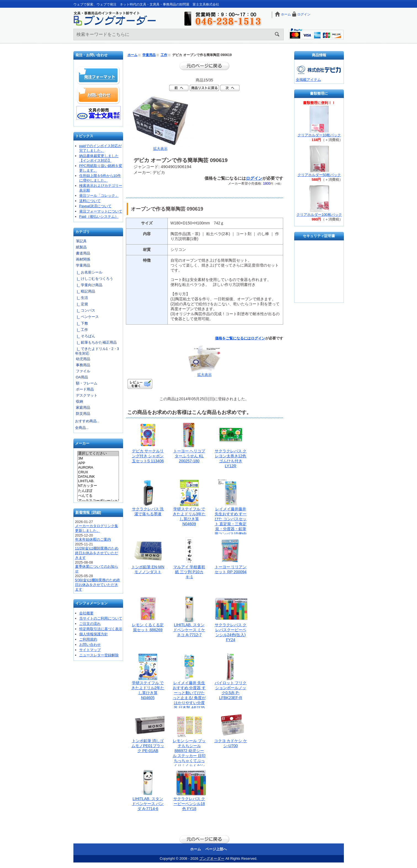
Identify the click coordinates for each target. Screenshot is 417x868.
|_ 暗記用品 (85, 291)
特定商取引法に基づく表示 (101, 629)
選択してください (98, 454)
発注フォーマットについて (101, 211)
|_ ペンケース (87, 317)
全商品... (82, 428)
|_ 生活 (82, 298)
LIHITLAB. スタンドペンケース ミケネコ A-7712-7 (189, 630)
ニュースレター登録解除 (99, 655)
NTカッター (98, 486)
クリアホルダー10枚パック (319, 135)
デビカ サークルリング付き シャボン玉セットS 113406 (148, 456)
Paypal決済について (95, 206)
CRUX (98, 472)
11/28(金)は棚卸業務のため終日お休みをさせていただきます (97, 553)
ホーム (286, 14)
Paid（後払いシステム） (99, 217)
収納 (79, 401)
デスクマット (87, 395)
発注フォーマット (99, 76)
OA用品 (82, 377)
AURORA (98, 468)
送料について (90, 201)
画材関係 (83, 259)
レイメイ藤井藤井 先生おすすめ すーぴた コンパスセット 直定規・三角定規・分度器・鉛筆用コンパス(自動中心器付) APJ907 (231, 524)
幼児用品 (83, 359)
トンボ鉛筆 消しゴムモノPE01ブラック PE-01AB (148, 746)
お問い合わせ (99, 95)
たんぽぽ (98, 491)
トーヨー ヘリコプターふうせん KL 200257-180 (189, 456)
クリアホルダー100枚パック (319, 215)
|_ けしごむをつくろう (94, 279)
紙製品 (81, 247)
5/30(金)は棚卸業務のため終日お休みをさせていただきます (98, 585)
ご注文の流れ (90, 624)
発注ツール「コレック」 (99, 196)
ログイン (304, 14)
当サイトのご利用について (101, 618)
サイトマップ (90, 650)
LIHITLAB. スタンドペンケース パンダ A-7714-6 (148, 804)
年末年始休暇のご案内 (93, 539)
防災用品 (83, 414)
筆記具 (81, 241)
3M (98, 458)
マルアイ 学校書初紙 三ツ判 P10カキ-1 (189, 572)
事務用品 (83, 365)
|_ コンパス (85, 310)
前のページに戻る (204, 66)
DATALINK (98, 477)
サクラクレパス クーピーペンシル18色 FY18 (189, 804)
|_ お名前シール (89, 272)
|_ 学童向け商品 (89, 285)
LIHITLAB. (98, 481)
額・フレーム (87, 383)
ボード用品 (85, 389)
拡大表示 (204, 373)
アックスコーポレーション (98, 501)
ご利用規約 (88, 639)
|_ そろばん (85, 336)
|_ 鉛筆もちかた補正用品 (96, 342)
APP (98, 463)
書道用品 (83, 253)
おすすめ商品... (87, 421)
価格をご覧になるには (233, 338)
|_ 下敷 (82, 323)
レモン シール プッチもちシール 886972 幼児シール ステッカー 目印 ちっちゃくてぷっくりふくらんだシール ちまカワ (189, 756)
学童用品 (149, 55)
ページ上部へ (216, 849)
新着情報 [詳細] (88, 512)
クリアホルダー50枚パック (319, 175)
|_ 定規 (82, 304)
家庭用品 (83, 408)
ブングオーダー (212, 858)
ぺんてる (98, 496)
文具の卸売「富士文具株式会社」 (99, 113)
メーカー (82, 444)
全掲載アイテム (308, 80)
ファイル (83, 371)
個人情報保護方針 (94, 634)
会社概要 (86, 613)
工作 (164, 55)
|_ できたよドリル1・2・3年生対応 (97, 351)
